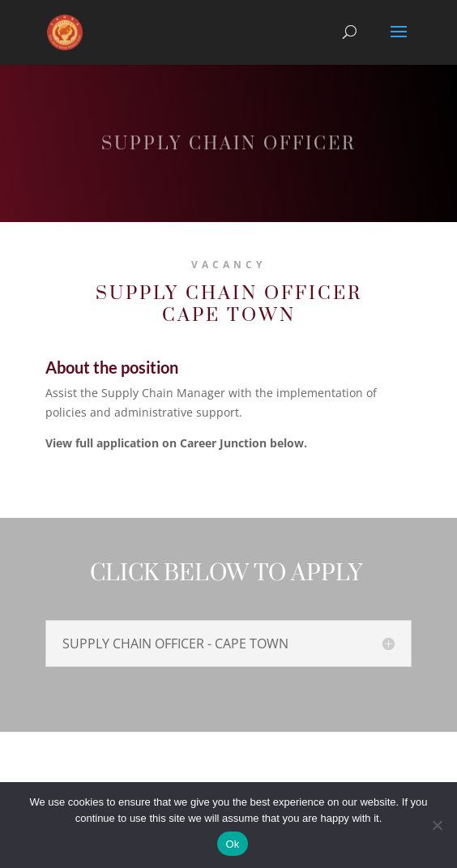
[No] (437, 825)
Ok (232, 844)
